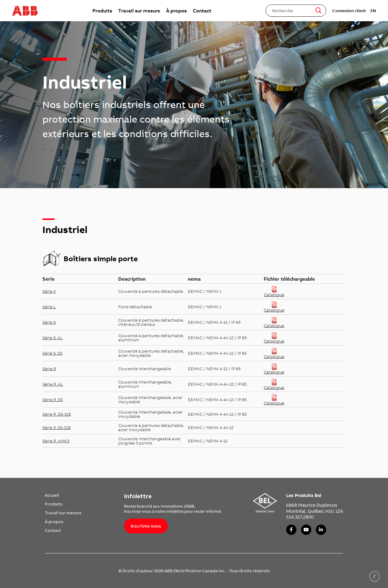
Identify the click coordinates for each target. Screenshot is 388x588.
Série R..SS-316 (57, 414)
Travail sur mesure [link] (139, 11)
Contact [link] (202, 11)
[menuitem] (102, 11)
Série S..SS (52, 353)
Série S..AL (53, 338)
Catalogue (274, 291)
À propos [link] (176, 11)
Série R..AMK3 (56, 441)
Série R (49, 369)
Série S (49, 322)
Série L (49, 307)
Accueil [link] (52, 495)
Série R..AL (53, 384)
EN (373, 11)
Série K (49, 291)
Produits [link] (102, 11)
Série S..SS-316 (57, 427)
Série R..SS (53, 400)
